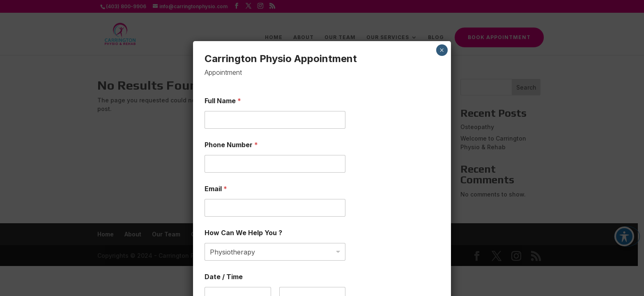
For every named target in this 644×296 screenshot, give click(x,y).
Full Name (223, 48)
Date (211, 258)
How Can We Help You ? (243, 180)
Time (286, 258)
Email (216, 136)
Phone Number (231, 92)
